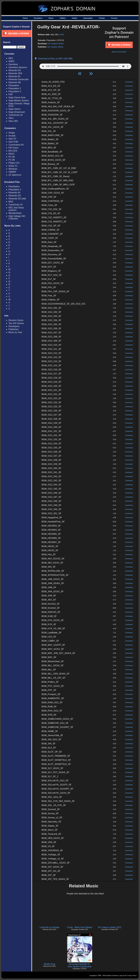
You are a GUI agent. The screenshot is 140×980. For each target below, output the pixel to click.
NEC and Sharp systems (16, 209)
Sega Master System (19, 100)
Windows (13, 169)
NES (11, 58)
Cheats (102, 18)
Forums (114, 18)
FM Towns (13, 148)
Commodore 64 (16, 145)
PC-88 (12, 157)
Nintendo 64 (14, 76)
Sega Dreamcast (17, 112)
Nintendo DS (15, 70)
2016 (62, 35)
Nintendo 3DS (15, 73)
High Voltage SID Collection (17, 217)
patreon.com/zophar (119, 52)
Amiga (12, 133)
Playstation (14, 85)
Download (129, 82)
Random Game (16, 320)
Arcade (12, 136)
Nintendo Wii (15, 82)
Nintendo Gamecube (19, 79)
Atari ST (12, 139)
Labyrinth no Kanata (49, 927)
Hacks (74, 18)
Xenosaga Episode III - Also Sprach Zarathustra (80, 965)
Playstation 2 (15, 88)
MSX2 (11, 154)
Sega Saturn (15, 109)
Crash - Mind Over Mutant (80, 927)
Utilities (63, 18)
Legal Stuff (122, 975)
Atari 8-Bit (13, 142)
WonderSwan (15, 213)
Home (25, 18)
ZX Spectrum (15, 175)
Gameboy (13, 64)
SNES (11, 61)
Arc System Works (56, 44)
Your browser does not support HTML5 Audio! (85, 66)
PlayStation (14, 187)
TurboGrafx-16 (16, 115)
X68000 (12, 172)
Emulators (38, 18)
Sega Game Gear (17, 97)
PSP (11, 94)
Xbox (11, 118)
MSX (11, 202)
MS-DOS (13, 151)
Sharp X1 (13, 166)
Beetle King (49, 964)
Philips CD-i (14, 163)
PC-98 (12, 160)
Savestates (88, 18)
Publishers (14, 329)
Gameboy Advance (18, 67)
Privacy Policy (132, 975)
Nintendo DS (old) (17, 199)
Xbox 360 (13, 121)
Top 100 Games (16, 323)
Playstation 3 (15, 91)
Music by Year (15, 332)
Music (51, 18)
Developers (14, 326)
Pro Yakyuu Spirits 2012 (110, 927)
